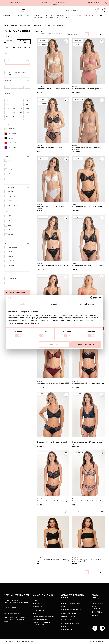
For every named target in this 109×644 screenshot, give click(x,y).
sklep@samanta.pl (12, 613)
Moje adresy (97, 603)
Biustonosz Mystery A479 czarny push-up (53, 265)
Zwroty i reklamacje (71, 603)
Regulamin (66, 620)
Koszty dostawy (69, 613)
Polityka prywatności (71, 610)
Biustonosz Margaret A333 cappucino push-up (87, 148)
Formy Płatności (69, 616)
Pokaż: (71, 34)
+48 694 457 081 (11, 608)
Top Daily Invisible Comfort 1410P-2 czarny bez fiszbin (53, 561)
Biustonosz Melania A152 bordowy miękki (53, 383)
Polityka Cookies (69, 630)
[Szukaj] (74, 10)
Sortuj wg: (44, 34)
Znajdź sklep (39, 607)
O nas (35, 600)
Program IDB (39, 610)
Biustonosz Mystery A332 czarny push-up (88, 265)
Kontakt (37, 604)
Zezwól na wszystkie (86, 344)
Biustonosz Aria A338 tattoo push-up (51, 148)
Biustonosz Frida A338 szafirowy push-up (88, 501)
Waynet (101, 641)
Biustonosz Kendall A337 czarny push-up (88, 383)
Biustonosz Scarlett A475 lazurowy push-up (88, 443)
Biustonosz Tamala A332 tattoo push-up (52, 501)
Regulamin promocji (70, 623)
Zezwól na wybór (54, 344)
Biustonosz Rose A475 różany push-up (87, 89)
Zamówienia (97, 612)
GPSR (64, 626)
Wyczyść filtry (24, 42)
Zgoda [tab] (22, 304)
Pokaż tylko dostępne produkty (19, 47)
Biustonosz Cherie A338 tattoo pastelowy (53, 89)
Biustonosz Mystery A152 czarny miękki (87, 206)
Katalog (37, 614)
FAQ (63, 606)
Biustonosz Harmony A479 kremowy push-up (51, 207)
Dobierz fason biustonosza (17, 293)
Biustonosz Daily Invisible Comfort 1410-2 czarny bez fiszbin (88, 561)
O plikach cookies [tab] (87, 304)
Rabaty (95, 615)
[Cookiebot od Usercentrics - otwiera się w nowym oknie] (92, 298)
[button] (106, 3)
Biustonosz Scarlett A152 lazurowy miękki (53, 442)
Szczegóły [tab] (54, 304)
